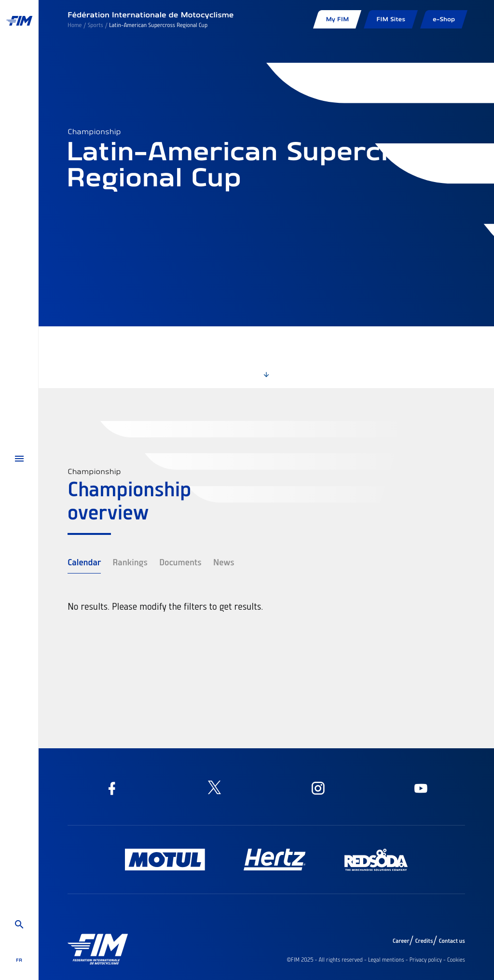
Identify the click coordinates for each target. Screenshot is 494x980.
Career (401, 941)
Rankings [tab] (130, 562)
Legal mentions (386, 960)
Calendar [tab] (84, 562)
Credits (424, 941)
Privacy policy (426, 960)
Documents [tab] (180, 562)
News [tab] (224, 562)
